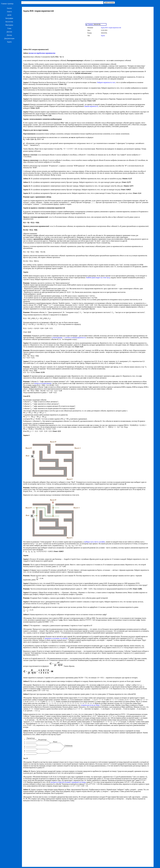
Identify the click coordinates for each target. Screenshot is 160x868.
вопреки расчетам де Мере (90, 705)
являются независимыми (43, 383)
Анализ (9, 8)
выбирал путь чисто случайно (95, 542)
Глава (9, 28)
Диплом (9, 32)
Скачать (89, 24)
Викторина (9, 25)
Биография (9, 18)
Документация (9, 38)
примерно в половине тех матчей (56, 638)
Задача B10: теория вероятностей (111, 28)
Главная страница (7, 4)
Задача (9, 42)
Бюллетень (9, 22)
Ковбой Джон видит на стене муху (98, 278)
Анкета (9, 12)
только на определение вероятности (42, 53)
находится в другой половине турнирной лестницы (68, 782)
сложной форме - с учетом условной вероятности (69, 338)
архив (9, 15)
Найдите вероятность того (106, 82)
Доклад (9, 35)
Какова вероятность (91, 106)
